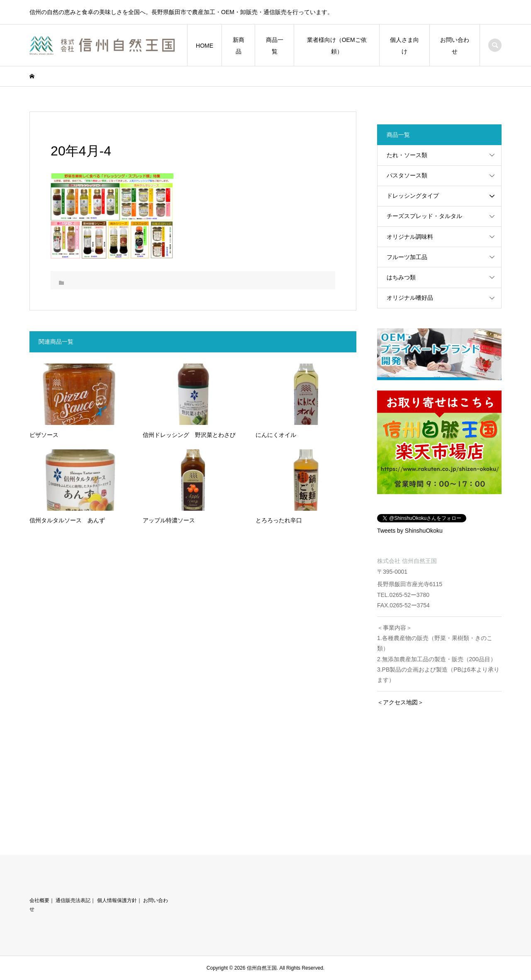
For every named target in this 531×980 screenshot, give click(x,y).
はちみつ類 (401, 277)
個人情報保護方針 (117, 900)
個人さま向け (404, 46)
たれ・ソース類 (407, 155)
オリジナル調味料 (410, 237)
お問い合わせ (455, 46)
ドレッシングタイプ (413, 196)
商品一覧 (275, 46)
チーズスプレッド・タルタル (424, 216)
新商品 (239, 46)
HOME (205, 46)
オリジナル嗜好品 (410, 298)
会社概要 (39, 900)
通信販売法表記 (73, 900)
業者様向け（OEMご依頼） (337, 46)
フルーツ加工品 (407, 257)
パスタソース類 (407, 175)
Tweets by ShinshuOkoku (410, 531)
